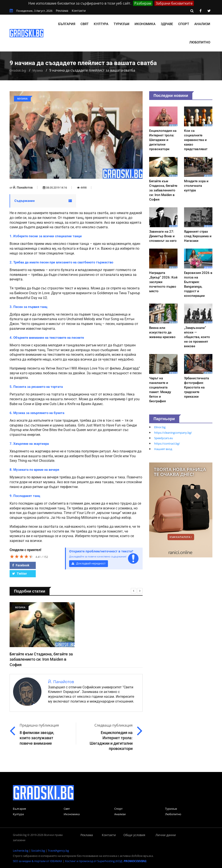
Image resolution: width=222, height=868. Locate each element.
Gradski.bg (18, 70)
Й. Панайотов (23, 187)
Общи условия (134, 835)
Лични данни (166, 835)
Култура (101, 24)
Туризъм (121, 24)
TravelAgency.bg (58, 851)
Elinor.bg (160, 427)
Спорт (184, 24)
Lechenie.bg (21, 851)
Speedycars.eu (164, 438)
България (67, 24)
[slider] (22, 556)
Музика (38, 70)
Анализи (202, 24)
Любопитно (200, 42)
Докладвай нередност (89, 563)
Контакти (79, 11)
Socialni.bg (38, 851)
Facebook (21, 565)
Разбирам (143, 3)
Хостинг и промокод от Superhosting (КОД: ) (106, 861)
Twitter (20, 574)
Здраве (167, 24)
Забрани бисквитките (174, 3)
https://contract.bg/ (167, 443)
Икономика (145, 24)
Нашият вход (163, 449)
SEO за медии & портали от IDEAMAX (38, 861)
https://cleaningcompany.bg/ (173, 433)
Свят (85, 24)
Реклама (62, 11)
